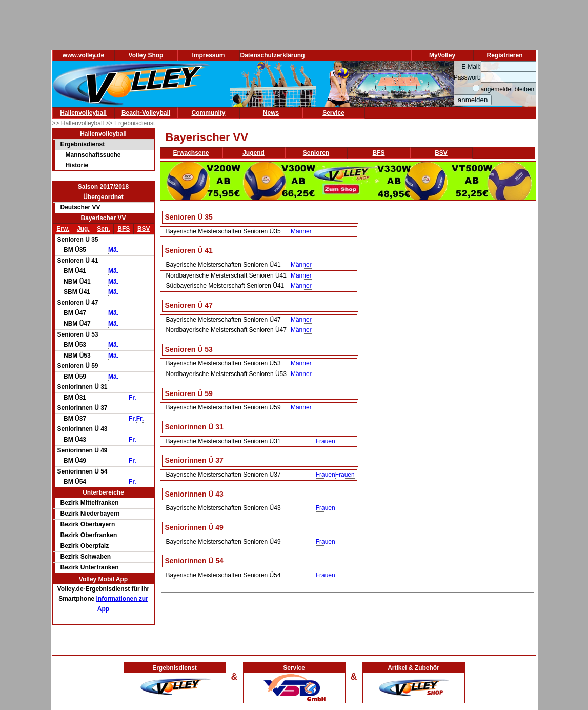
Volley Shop (146, 55)
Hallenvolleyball (83, 113)
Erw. (63, 229)
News (271, 113)
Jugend (254, 153)
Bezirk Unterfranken (90, 567)
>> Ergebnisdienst (130, 123)
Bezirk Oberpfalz (85, 546)
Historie (77, 165)
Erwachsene (191, 153)
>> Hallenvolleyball (79, 123)
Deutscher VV (80, 207)
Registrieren (504, 55)
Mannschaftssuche (93, 155)
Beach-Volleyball (146, 113)
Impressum (208, 55)
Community (209, 113)
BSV (144, 229)
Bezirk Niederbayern (90, 514)
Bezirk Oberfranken (89, 535)
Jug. (83, 229)
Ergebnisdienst (83, 144)
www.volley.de (83, 55)
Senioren (316, 153)
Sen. (103, 229)
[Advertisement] (348, 608)
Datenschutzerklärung (273, 55)
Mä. (113, 250)
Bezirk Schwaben (86, 557)
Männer (301, 231)
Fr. (133, 398)
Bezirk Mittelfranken (90, 503)
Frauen (326, 441)
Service (333, 113)
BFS (124, 229)
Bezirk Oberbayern (88, 524)
